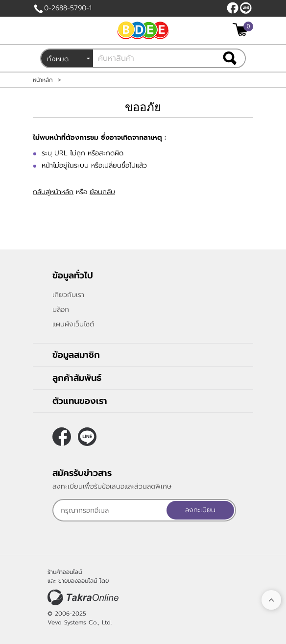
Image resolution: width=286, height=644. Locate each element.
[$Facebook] (233, 8)
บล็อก (61, 310)
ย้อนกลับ (102, 192)
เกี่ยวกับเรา (68, 295)
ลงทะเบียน (200, 510)
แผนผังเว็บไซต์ (73, 324)
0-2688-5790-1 (68, 8)
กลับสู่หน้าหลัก (53, 192)
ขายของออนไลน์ (78, 581)
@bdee (246, 8)
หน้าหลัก (43, 80)
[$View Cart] (242, 30)
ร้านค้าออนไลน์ (65, 572)
